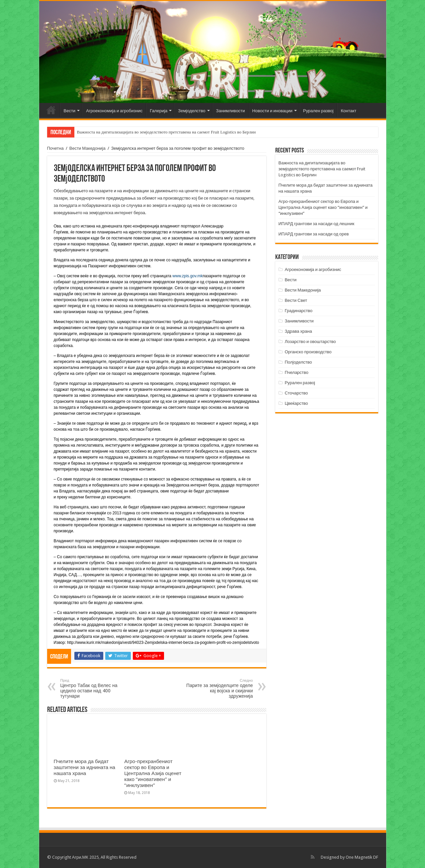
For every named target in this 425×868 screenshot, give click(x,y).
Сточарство (296, 393)
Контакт (348, 111)
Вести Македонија (87, 148)
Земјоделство (192, 111)
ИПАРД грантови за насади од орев (314, 234)
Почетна (51, 110)
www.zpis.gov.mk (187, 276)
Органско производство (308, 352)
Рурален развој (318, 111)
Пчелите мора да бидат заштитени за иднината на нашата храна (85, 767)
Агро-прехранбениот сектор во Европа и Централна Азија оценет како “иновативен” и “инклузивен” (153, 773)
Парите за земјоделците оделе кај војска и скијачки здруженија (219, 689)
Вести (70, 111)
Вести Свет (296, 300)
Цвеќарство (296, 403)
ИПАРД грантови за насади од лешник (317, 224)
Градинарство (298, 311)
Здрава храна (298, 331)
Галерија (159, 111)
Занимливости (231, 111)
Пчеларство (296, 372)
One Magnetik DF (362, 857)
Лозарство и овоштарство (310, 342)
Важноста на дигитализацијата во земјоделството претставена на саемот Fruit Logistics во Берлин (167, 132)
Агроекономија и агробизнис (114, 111)
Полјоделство (298, 362)
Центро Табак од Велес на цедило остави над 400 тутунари (94, 689)
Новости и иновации (272, 111)
